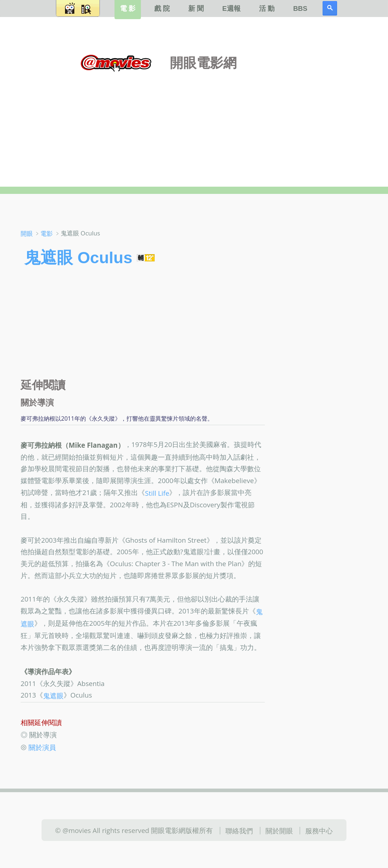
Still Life (157, 493)
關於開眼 (279, 831)
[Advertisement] (194, 122)
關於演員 (42, 747)
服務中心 (319, 831)
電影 (47, 233)
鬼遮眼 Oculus (78, 257)
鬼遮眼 (53, 696)
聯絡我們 (239, 831)
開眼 (27, 233)
